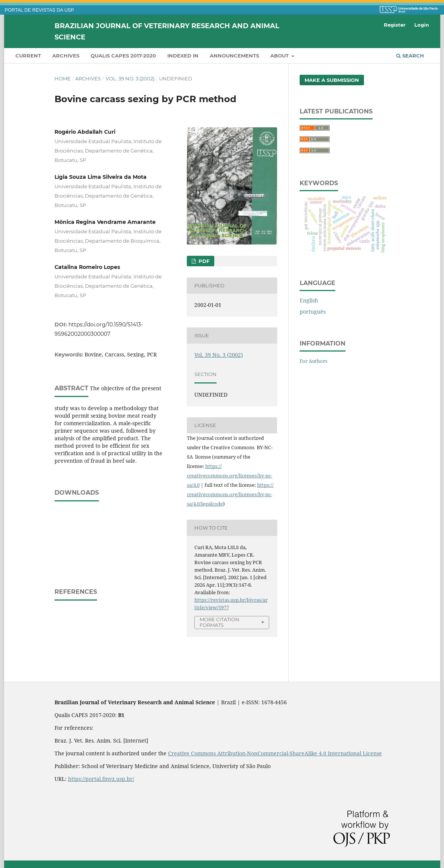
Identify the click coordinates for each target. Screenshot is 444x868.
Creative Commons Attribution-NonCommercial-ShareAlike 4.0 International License (275, 753)
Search (410, 56)
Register (395, 25)
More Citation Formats (220, 622)
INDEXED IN (183, 56)
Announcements (234, 56)
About (280, 56)
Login (422, 25)
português (313, 312)
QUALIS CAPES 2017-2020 (123, 56)
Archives (66, 56)
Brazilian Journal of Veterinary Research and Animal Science (167, 31)
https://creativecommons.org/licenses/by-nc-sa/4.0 (230, 476)
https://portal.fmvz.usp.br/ (101, 779)
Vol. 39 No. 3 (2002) (130, 78)
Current (28, 56)
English (309, 300)
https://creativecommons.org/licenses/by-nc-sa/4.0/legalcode (230, 494)
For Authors (314, 361)
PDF (203, 261)
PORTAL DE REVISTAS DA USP (39, 10)
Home (63, 78)
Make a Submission (332, 80)
